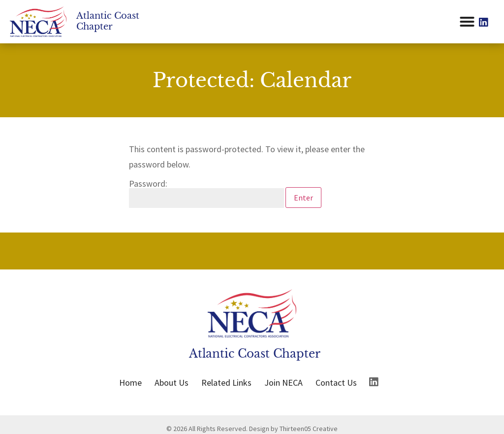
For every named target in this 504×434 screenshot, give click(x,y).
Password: (206, 194)
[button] (467, 22)
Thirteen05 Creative (309, 429)
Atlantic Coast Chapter (108, 21)
